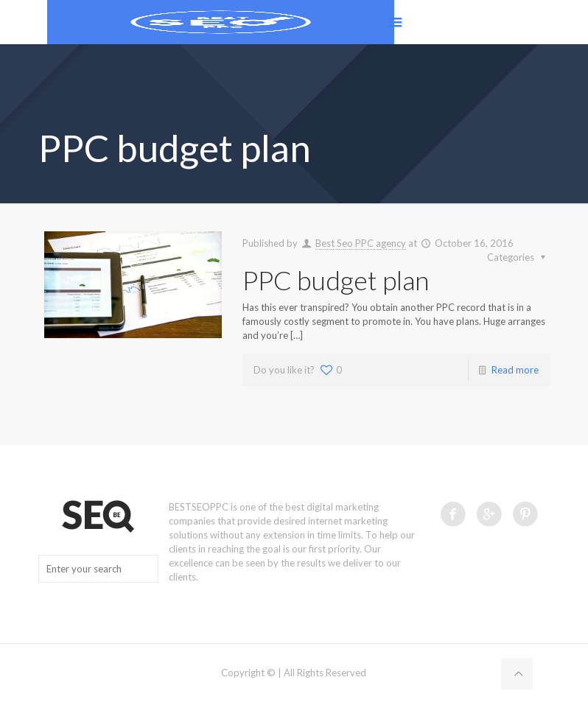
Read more (515, 370)
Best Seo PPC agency (361, 243)
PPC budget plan (336, 280)
